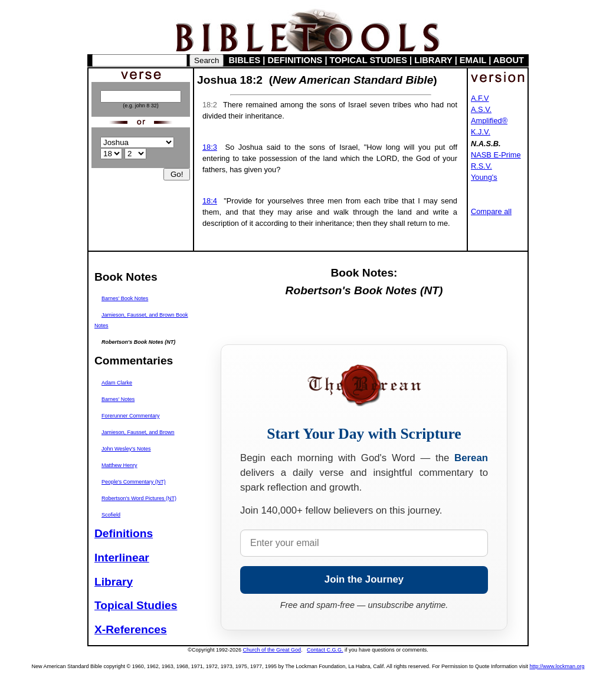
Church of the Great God (272, 650)
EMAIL (473, 60)
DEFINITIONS (295, 60)
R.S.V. (481, 166)
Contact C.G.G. (325, 650)
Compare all (491, 211)
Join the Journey (364, 579)
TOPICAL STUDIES (368, 60)
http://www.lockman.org (557, 666)
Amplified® (489, 121)
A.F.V (480, 98)
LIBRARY (433, 60)
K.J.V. (481, 132)
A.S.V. (481, 109)
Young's (484, 177)
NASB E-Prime (496, 155)
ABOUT (509, 60)
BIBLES (245, 60)
